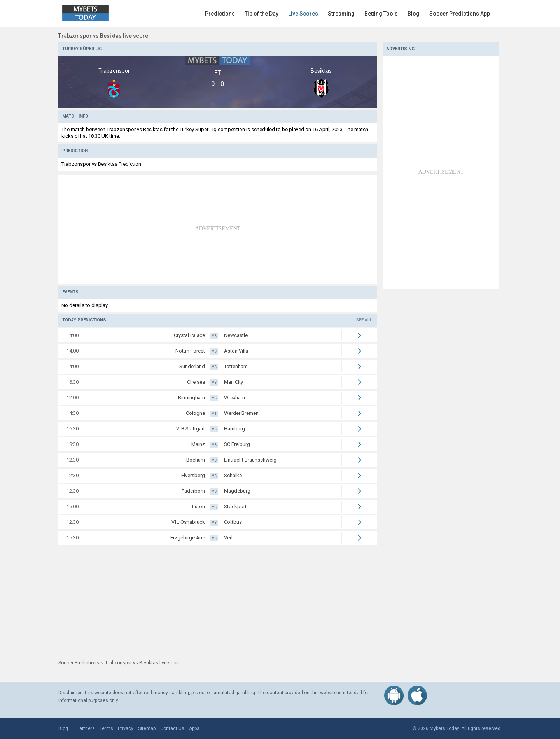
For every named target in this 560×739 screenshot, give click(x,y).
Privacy (126, 728)
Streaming (341, 14)
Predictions (220, 14)
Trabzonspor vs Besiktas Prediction (101, 164)
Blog (414, 14)
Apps (194, 728)
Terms (106, 728)
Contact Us (172, 728)
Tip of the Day (262, 14)
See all (364, 320)
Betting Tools (381, 14)
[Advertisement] (218, 229)
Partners (86, 728)
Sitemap (147, 728)
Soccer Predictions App (460, 14)
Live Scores (303, 14)
